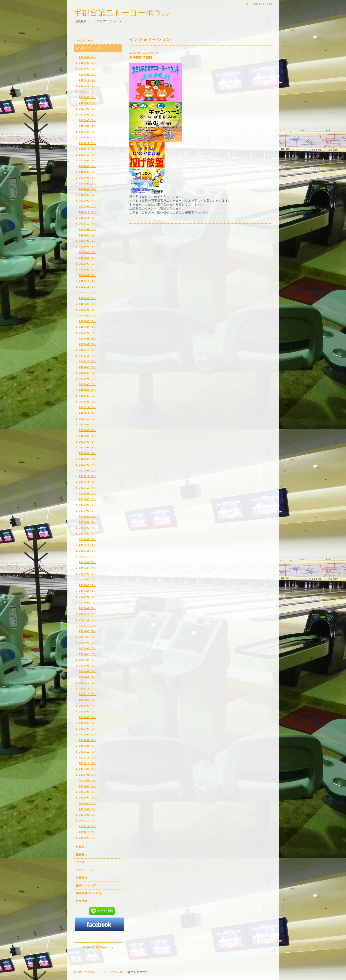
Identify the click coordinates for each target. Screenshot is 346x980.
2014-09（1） (88, 838)
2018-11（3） (88, 551)
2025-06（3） (88, 115)
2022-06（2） (88, 315)
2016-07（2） (88, 712)
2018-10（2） (88, 557)
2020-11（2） (88, 413)
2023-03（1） (88, 264)
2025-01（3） (88, 138)
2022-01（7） (88, 344)
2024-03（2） (88, 195)
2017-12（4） (88, 614)
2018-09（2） (88, 562)
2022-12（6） (88, 281)
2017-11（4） (88, 620)
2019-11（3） (88, 482)
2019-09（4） (88, 493)
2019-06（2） (88, 511)
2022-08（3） (88, 304)
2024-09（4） (88, 161)
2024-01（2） (88, 206)
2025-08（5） (88, 103)
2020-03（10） (88, 459)
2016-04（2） (88, 729)
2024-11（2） (88, 149)
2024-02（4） (88, 201)
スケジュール (85, 870)
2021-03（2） (88, 396)
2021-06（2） (88, 379)
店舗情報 (82, 901)
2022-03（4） (88, 333)
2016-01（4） (88, 746)
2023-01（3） (88, 275)
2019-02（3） (88, 534)
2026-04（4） (88, 57)
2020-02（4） (88, 465)
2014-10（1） (88, 832)
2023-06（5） (88, 247)
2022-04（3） (88, 327)
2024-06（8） (88, 178)
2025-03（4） (88, 132)
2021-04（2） (88, 390)
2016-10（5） (88, 694)
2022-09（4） (88, 298)
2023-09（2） (88, 229)
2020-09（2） (88, 425)
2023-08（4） (88, 235)
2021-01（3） (88, 402)
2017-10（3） (88, 625)
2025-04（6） (88, 126)
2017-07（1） (88, 643)
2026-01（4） (88, 74)
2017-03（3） (88, 666)
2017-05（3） (88, 654)
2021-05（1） (88, 384)
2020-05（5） (88, 448)
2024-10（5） (88, 155)
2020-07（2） (88, 436)
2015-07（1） (88, 780)
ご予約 (80, 862)
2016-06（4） (88, 717)
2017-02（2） (88, 671)
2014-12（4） (88, 821)
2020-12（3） (88, 407)
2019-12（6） (88, 476)
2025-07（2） (88, 109)
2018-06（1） (88, 580)
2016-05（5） (88, 723)
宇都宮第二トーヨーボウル (122, 13)
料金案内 (82, 847)
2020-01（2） (88, 470)
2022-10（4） (88, 293)
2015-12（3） (88, 752)
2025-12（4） (88, 80)
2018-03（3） (88, 597)
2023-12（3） (88, 212)
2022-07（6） (88, 310)
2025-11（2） (88, 86)
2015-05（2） (88, 792)
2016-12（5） (88, 683)
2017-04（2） (88, 660)
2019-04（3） (88, 522)
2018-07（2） (88, 574)
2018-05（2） (88, 585)
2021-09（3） (88, 367)
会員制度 (82, 878)
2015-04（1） (88, 798)
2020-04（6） (88, 453)
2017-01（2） (88, 677)
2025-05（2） (88, 120)
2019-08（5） (88, 499)
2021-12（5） (88, 350)
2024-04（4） (88, 189)
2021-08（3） (88, 373)
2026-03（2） (88, 63)
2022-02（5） (88, 338)
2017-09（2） (88, 631)
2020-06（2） (88, 442)
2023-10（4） (88, 224)
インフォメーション (89, 48)
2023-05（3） (88, 252)
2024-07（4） (88, 172)
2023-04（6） (88, 258)
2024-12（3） (88, 143)
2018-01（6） (88, 608)
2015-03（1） (88, 803)
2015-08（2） (88, 775)
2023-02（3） (88, 270)
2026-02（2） (88, 69)
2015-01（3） (88, 815)
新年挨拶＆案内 (141, 57)
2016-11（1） (88, 689)
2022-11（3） (88, 287)
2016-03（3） (88, 735)
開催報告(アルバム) (88, 893)
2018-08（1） (88, 568)
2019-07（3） (88, 505)
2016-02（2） (88, 740)
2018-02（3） (88, 602)
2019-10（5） (88, 488)
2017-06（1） (88, 648)
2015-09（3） (88, 769)
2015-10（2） (88, 763)
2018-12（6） (88, 545)
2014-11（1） (88, 826)
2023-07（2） (88, 241)
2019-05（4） (88, 516)
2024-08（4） (88, 166)
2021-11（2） (88, 356)
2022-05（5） (88, 321)
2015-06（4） (88, 786)
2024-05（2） (88, 183)
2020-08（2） (88, 430)
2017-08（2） (88, 637)
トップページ (85, 41)
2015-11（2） (88, 757)
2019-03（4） (88, 528)
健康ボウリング (86, 886)
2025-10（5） (88, 92)
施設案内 (82, 855)
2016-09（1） (88, 700)
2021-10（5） (88, 361)
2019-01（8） (88, 539)
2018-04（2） (88, 591)
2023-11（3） (88, 218)
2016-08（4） (88, 706)
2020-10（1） (88, 419)
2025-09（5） (88, 97)
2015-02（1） (88, 809)
